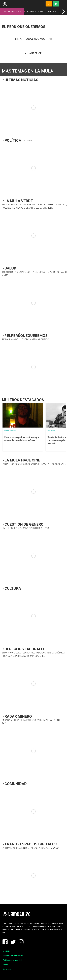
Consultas (7, 969)
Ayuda (5, 965)
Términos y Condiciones (13, 955)
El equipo (6, 951)
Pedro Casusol (10, 430)
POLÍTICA (52, 11)
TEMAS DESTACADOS (12, 11)
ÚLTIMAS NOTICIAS (35, 11)
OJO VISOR (51, 430)
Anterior (36, 53)
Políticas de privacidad (12, 960)
